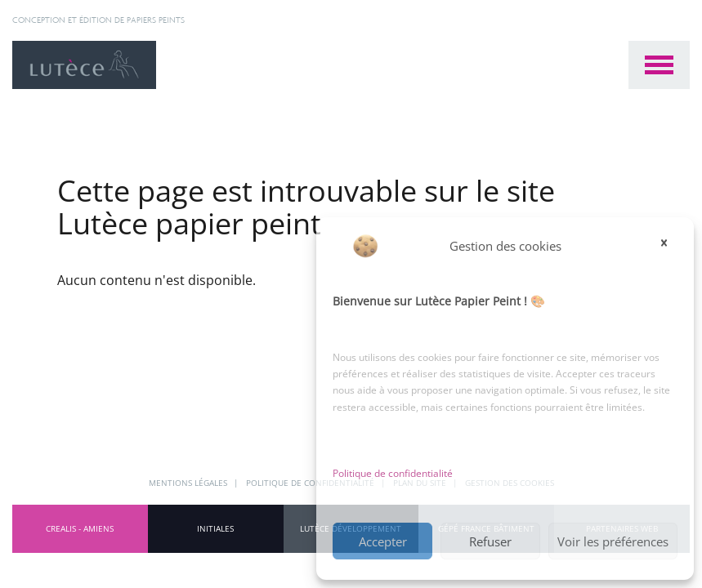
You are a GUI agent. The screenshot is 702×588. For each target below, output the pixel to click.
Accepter (383, 541)
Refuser (490, 541)
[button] (669, 246)
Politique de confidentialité (393, 473)
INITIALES (215, 528)
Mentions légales (189, 483)
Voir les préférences (613, 541)
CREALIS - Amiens (80, 528)
